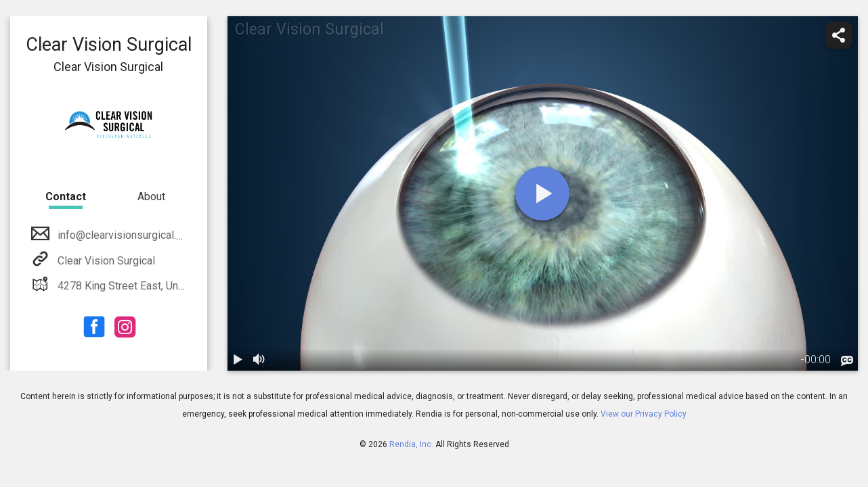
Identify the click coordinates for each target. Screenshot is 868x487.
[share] (839, 35)
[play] (542, 193)
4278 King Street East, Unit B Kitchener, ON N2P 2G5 (180, 286)
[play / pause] (238, 360)
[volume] (260, 360)
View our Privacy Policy (644, 414)
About (151, 196)
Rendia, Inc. (411, 444)
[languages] (847, 361)
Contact (66, 196)
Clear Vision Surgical (105, 261)
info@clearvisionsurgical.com (126, 235)
